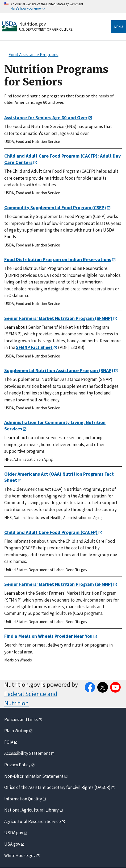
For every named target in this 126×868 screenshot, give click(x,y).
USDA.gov (14, 833)
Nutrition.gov (32, 24)
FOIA (9, 742)
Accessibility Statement (27, 753)
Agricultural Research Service (33, 821)
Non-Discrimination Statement (34, 776)
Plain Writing (16, 731)
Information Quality (23, 799)
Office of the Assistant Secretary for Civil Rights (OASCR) (57, 787)
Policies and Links (21, 719)
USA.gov (12, 844)
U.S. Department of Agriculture (46, 29)
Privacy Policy (17, 765)
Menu (119, 27)
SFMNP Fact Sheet (34, 347)
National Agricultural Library (31, 810)
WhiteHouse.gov (20, 855)
